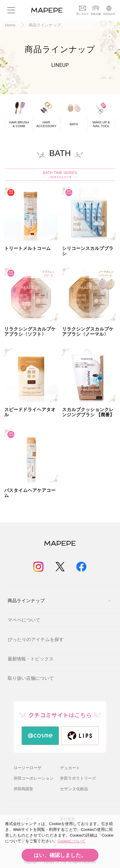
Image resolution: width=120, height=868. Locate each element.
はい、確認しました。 (60, 855)
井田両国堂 (23, 789)
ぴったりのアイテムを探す (36, 639)
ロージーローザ (28, 768)
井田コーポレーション (34, 778)
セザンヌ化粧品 (74, 789)
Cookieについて (72, 841)
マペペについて (24, 620)
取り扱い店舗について (31, 678)
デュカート (70, 768)
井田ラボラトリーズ (78, 778)
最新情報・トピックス (31, 659)
